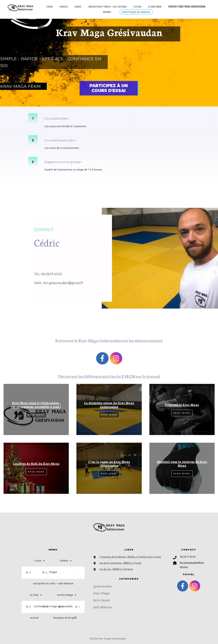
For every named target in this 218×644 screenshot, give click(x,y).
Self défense (103, 607)
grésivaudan (103, 586)
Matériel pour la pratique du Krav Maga (182, 463)
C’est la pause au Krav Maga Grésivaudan (109, 463)
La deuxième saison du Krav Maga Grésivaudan (109, 405)
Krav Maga (101, 593)
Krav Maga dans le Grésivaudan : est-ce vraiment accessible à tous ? (36, 405)
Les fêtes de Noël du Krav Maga (36, 463)
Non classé (102, 600)
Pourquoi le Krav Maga (182, 405)
